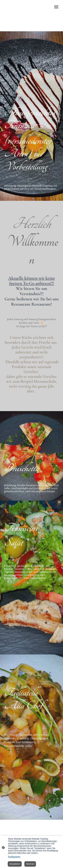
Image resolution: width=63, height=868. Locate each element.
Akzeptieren (15, 864)
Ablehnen (30, 864)
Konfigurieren (14, 857)
